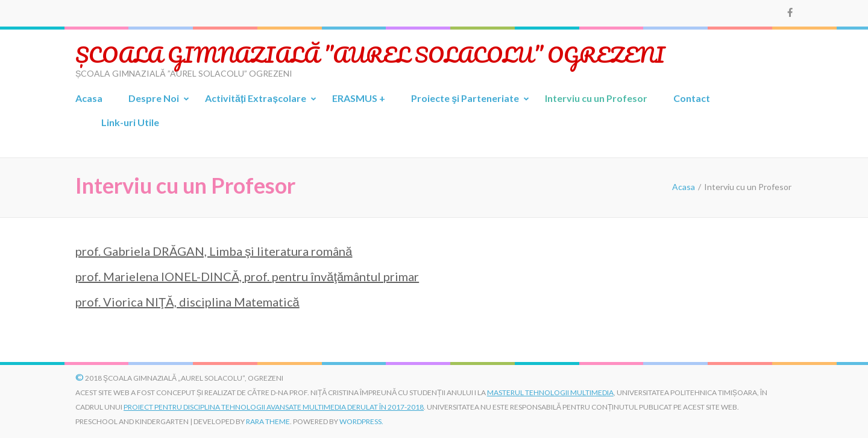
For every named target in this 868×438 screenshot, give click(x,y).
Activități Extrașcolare (256, 98)
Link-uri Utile (130, 122)
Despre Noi (154, 98)
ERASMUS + (359, 98)
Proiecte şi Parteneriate (465, 98)
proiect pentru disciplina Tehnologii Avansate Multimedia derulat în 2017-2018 (274, 407)
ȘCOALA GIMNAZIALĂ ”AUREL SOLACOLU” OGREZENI (370, 54)
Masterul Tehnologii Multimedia (550, 392)
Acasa (89, 98)
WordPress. (361, 421)
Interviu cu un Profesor (596, 98)
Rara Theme (268, 421)
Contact (692, 98)
